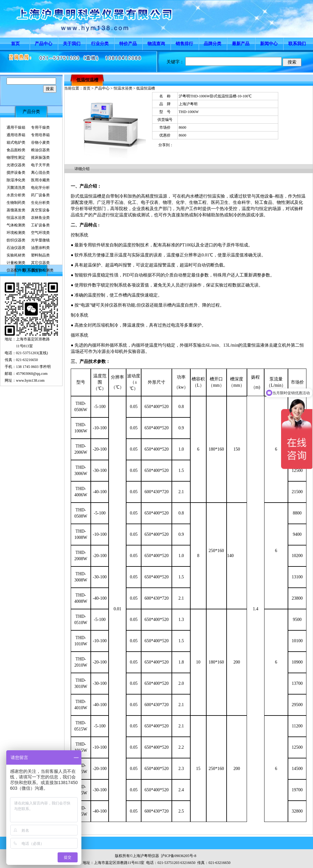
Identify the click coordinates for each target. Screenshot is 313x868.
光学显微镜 (40, 240)
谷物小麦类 (40, 142)
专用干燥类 (40, 127)
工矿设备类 (40, 225)
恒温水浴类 (16, 218)
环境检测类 (16, 233)
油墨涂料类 (40, 248)
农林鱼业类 (40, 218)
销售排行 (184, 44)
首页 (15, 44)
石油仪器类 (16, 248)
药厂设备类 (40, 195)
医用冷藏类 (40, 180)
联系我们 (297, 44)
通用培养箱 (16, 135)
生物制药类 (16, 203)
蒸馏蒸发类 (16, 210)
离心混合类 (40, 173)
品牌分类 (213, 44)
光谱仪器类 (16, 165)
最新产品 (241, 44)
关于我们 (72, 44)
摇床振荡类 (40, 158)
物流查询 (156, 44)
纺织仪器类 (16, 240)
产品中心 (44, 44)
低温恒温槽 (87, 80)
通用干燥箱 (16, 127)
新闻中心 (269, 44)
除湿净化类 (16, 180)
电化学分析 (40, 188)
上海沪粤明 (188, 104)
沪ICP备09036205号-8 (179, 856)
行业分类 (100, 44)
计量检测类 (16, 263)
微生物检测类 (42, 270)
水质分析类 (16, 195)
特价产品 (128, 44)
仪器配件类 (16, 270)
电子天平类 (40, 165)
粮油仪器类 (40, 150)
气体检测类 (16, 225)
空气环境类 (40, 233)
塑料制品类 (40, 255)
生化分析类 (40, 203)
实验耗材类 (16, 255)
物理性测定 (16, 158)
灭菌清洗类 (16, 188)
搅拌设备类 (16, 173)
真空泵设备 (40, 210)
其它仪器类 (40, 263)
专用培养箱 (40, 135)
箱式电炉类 (16, 142)
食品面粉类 (16, 150)
